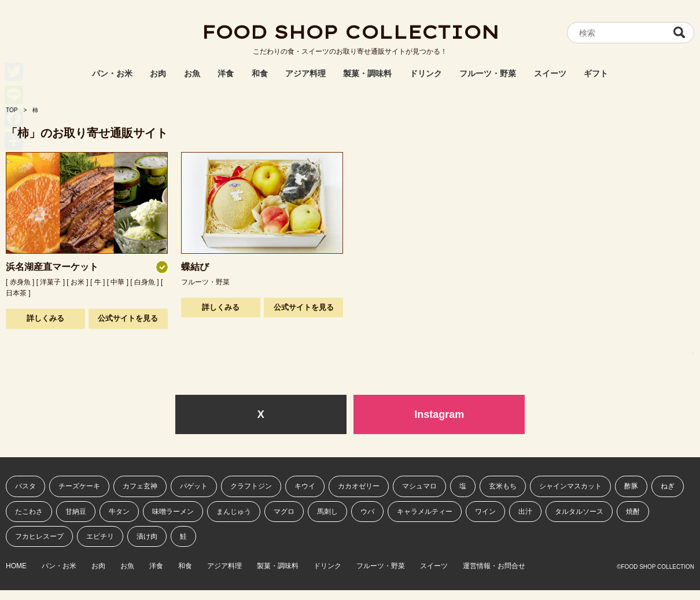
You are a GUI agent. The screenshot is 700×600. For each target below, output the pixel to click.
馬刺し (327, 512)
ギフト (596, 73)
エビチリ (100, 536)
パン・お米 (112, 73)
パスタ (25, 486)
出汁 (525, 512)
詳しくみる (45, 318)
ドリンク (426, 73)
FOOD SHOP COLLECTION (350, 32)
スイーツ (550, 73)
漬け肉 (147, 536)
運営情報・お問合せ (494, 566)
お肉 (158, 73)
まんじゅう (234, 512)
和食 (260, 73)
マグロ (284, 512)
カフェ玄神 (140, 486)
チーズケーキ (79, 486)
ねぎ (668, 486)
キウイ (305, 486)
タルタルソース (579, 512)
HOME (16, 566)
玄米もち (503, 486)
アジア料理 (305, 73)
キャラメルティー (425, 512)
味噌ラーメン (173, 512)
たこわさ (29, 512)
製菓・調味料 (367, 73)
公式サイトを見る (128, 318)
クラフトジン (251, 486)
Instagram (439, 414)
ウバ (367, 512)
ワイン (485, 512)
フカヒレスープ (39, 536)
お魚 (192, 73)
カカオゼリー (359, 486)
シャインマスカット (570, 486)
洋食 (226, 73)
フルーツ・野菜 (488, 73)
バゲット (194, 486)
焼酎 (633, 512)
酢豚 (631, 486)
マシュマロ (419, 486)
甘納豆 (76, 512)
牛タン (119, 512)
